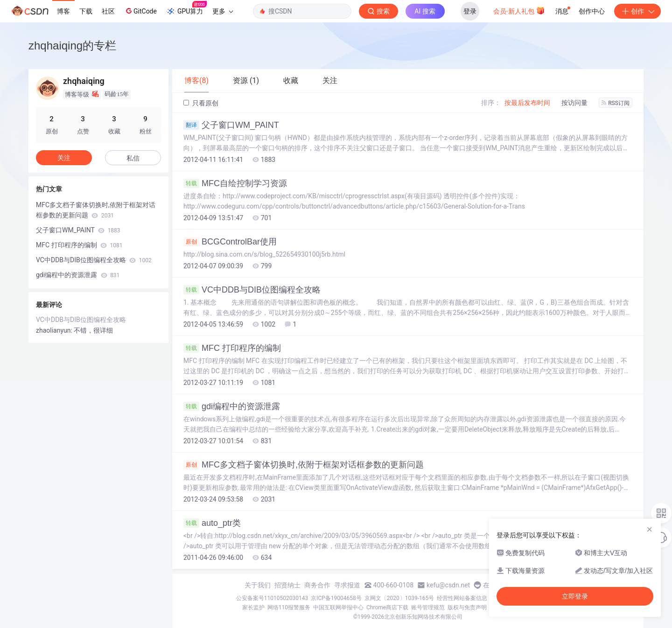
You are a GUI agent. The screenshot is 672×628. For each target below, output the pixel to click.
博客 (63, 11)
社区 (108, 11)
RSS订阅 (616, 103)
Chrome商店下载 (387, 607)
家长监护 (253, 607)
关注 (64, 158)
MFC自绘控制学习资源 (235, 183)
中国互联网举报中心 (338, 607)
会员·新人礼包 (519, 10)
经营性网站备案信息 (462, 598)
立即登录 (575, 596)
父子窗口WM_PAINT (231, 125)
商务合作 (317, 585)
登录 (470, 11)
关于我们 (258, 585)
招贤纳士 (287, 585)
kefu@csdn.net (448, 585)
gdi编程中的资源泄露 (232, 406)
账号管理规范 (428, 607)
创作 (637, 11)
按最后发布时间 (527, 103)
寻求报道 (347, 585)
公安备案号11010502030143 (272, 598)
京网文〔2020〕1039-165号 (399, 598)
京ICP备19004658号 (336, 598)
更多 (223, 11)
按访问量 (574, 103)
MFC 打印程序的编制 (232, 348)
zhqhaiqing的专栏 (72, 45)
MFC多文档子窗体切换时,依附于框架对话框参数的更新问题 (304, 465)
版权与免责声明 (467, 607)
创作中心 (592, 11)
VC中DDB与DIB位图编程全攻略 (252, 290)
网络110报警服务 (289, 607)
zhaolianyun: (55, 330)
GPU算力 (186, 8)
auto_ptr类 (212, 523)
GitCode (140, 11)
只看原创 (201, 103)
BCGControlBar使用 (230, 242)
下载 (86, 11)
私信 (133, 158)
